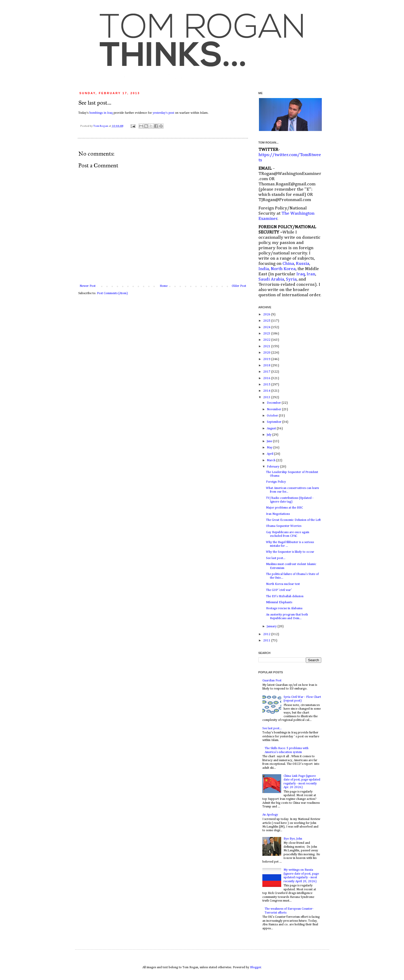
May (270, 448)
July (270, 435)
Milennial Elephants (279, 602)
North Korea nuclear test (283, 584)
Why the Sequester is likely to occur (290, 552)
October (273, 416)
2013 (267, 397)
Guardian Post (272, 681)
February (273, 467)
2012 (267, 634)
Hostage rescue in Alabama (284, 608)
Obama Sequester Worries (284, 526)
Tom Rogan (101, 126)
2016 (267, 378)
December (274, 403)
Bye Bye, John (293, 839)
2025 (267, 321)
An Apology (270, 815)
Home (164, 286)
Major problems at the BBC (284, 508)
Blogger (256, 967)
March (272, 460)
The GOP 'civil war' (279, 590)
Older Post (239, 286)
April (270, 454)
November (274, 409)
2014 (267, 391)
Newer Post (88, 286)
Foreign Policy (276, 482)
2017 (267, 372)
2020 (267, 353)
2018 (267, 366)
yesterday (163, 113)
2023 (267, 334)
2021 (267, 346)
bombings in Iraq (101, 113)
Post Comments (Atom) (112, 293)
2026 (267, 315)
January (272, 626)
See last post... (276, 558)
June (270, 441)
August (272, 429)
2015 (267, 385)
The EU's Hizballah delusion (285, 596)
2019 (267, 359)
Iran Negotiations (278, 514)
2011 (267, 641)
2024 (267, 327)
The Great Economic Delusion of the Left (293, 520)
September (275, 422)
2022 (267, 340)
